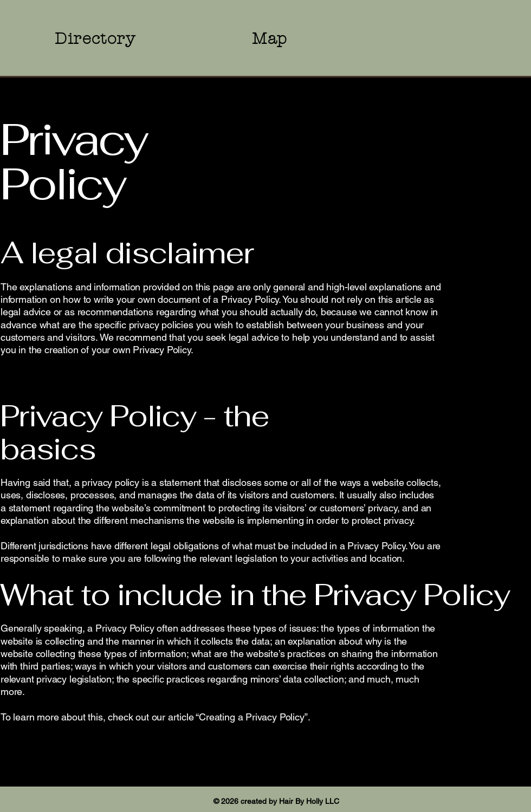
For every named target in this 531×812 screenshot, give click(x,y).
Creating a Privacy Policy (252, 717)
